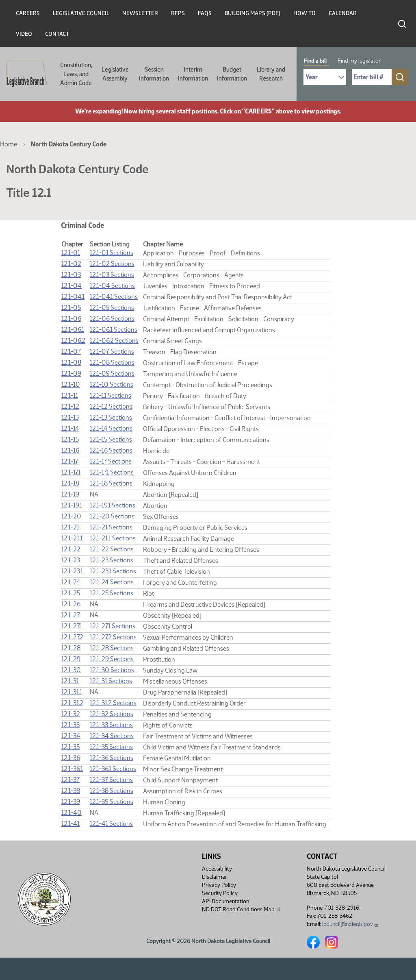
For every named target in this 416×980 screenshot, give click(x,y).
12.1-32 (71, 714)
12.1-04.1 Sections (114, 297)
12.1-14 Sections (111, 428)
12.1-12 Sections (111, 406)
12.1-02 (71, 264)
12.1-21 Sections (111, 527)
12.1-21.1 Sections (113, 538)
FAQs (205, 13)
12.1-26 (71, 604)
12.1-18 (70, 483)
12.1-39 (71, 802)
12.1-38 (71, 791)
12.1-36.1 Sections (113, 769)
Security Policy (220, 893)
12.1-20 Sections (112, 516)
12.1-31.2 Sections (113, 703)
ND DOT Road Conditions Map (242, 909)
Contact (57, 34)
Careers (28, 13)
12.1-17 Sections (111, 461)
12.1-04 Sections (112, 286)
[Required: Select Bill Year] (325, 77)
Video (24, 34)
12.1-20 (71, 516)
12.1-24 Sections (112, 582)
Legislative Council (81, 13)
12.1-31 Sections (111, 681)
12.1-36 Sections (112, 758)
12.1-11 (70, 395)
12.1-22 (71, 549)
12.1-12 (70, 406)
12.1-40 (71, 813)
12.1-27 (71, 615)
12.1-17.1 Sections (112, 472)
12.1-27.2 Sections (113, 637)
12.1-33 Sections (111, 725)
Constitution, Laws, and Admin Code (76, 74)
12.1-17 (70, 461)
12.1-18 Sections (111, 483)
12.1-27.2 (72, 637)
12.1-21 (70, 527)
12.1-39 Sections (112, 802)
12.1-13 (70, 417)
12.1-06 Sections (112, 319)
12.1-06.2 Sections (114, 341)
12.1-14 (70, 428)
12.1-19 (70, 494)
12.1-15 (70, 439)
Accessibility (217, 869)
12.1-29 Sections (112, 659)
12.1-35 (70, 747)
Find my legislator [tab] (359, 61)
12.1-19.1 (72, 505)
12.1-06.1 (73, 330)
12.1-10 (71, 384)
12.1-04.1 (73, 297)
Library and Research (271, 74)
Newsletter (140, 13)
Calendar (343, 13)
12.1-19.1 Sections (113, 505)
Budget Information (232, 74)
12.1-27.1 (72, 626)
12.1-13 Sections (111, 417)
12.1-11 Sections (110, 395)
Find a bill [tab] (315, 61)
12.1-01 (71, 253)
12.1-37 (70, 780)
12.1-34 (71, 736)
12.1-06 (71, 319)
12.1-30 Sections (112, 670)
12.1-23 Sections (112, 560)
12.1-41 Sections (111, 824)
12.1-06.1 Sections (114, 330)
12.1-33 (70, 725)
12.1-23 (71, 560)
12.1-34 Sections (112, 736)
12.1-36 (71, 758)
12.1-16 (70, 450)
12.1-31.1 (72, 692)
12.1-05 (71, 308)
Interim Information (193, 74)
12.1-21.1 (72, 538)
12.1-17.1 (71, 472)
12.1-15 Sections (111, 439)
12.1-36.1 (72, 769)
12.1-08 (71, 363)
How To (304, 13)
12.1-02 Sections (112, 264)
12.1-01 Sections (112, 253)
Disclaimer (214, 877)
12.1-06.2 (73, 341)
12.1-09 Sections (112, 373)
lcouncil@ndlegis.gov (350, 924)
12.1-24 (71, 582)
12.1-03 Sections (112, 275)
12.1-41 (70, 824)
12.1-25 (71, 593)
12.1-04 (71, 286)
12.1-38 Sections (112, 791)
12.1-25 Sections (112, 593)
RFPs (178, 13)
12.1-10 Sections (112, 384)
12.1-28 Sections (112, 648)
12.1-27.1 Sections (113, 626)
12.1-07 (71, 352)
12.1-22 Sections (112, 549)
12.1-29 (71, 659)
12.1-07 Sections (112, 352)
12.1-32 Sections (112, 714)
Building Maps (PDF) (252, 13)
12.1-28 (71, 648)
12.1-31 (70, 681)
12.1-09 (71, 373)
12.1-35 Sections (111, 747)
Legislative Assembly (115, 74)
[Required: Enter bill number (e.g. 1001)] (372, 77)
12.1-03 (71, 275)
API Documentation (225, 901)
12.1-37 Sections (111, 780)
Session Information (154, 74)
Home (9, 144)
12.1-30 (71, 670)
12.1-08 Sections (112, 363)
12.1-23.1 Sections (113, 571)
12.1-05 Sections (112, 308)
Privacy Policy (219, 885)
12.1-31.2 (72, 703)
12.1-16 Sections (111, 450)
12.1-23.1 (72, 571)
